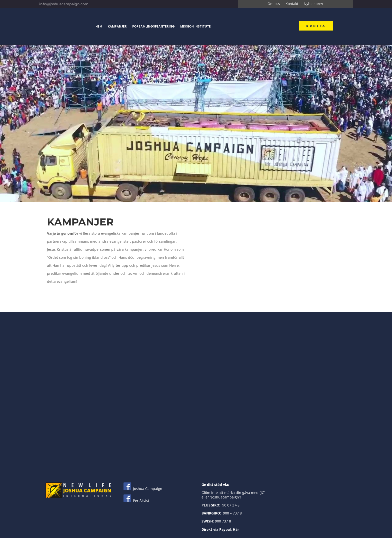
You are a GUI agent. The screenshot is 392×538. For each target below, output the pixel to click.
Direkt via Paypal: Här (220, 529)
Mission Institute (195, 26)
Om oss (274, 4)
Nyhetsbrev (313, 4)
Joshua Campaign (143, 489)
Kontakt (292, 4)
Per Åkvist (136, 501)
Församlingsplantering (153, 26)
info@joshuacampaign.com (64, 4)
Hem (99, 26)
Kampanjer (117, 26)
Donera (316, 26)
